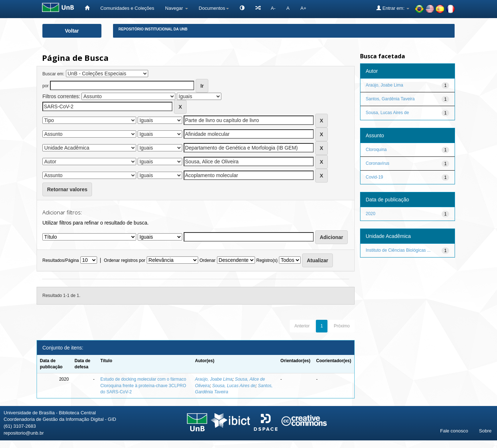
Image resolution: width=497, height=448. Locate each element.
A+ (303, 8)
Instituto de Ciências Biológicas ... (398, 250)
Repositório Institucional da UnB (153, 29)
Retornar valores (67, 189)
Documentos (214, 8)
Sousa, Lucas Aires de (234, 386)
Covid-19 (375, 177)
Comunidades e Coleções (127, 8)
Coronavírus (378, 163)
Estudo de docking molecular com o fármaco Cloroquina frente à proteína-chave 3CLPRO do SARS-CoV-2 (143, 385)
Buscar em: (53, 74)
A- (273, 8)
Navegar (177, 8)
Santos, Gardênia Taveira (390, 99)
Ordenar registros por (125, 260)
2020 (371, 214)
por (45, 86)
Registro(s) (267, 260)
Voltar (72, 31)
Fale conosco (454, 431)
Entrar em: (393, 8)
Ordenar (208, 260)
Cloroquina (376, 150)
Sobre (485, 431)
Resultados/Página (61, 260)
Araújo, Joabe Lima (214, 379)
